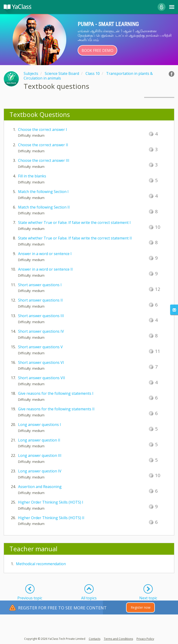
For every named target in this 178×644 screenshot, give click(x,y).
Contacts (95, 639)
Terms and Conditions (118, 639)
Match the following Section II (44, 207)
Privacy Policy (145, 639)
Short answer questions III (41, 316)
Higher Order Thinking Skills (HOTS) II (51, 518)
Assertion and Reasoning (40, 487)
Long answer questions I (40, 425)
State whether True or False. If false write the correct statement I (74, 222)
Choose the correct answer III (44, 160)
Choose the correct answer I (43, 129)
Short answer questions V (40, 347)
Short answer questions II (40, 300)
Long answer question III (40, 455)
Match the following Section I (43, 192)
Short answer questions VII (42, 378)
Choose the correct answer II (43, 145)
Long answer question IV (40, 471)
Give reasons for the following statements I (56, 393)
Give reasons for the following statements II (56, 409)
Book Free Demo (97, 50)
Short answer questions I (40, 285)
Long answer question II (39, 440)
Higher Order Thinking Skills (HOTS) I (51, 502)
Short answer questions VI (41, 362)
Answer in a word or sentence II (45, 269)
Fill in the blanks (32, 176)
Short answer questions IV (41, 331)
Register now (141, 607)
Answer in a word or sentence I (45, 254)
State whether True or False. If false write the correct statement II (75, 238)
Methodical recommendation (41, 564)
